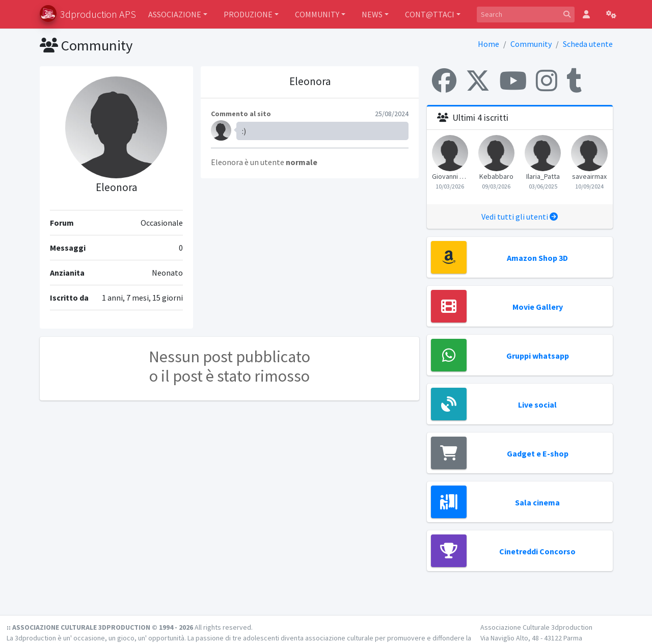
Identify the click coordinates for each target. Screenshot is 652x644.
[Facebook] (444, 81)
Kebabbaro (496, 176)
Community (531, 44)
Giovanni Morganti (450, 176)
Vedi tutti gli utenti (520, 217)
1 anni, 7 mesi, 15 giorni (142, 298)
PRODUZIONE (248, 14)
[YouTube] (513, 81)
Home (488, 44)
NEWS (372, 14)
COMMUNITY (317, 14)
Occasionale (162, 223)
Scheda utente (588, 44)
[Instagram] (547, 81)
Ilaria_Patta (543, 176)
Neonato (167, 273)
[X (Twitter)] (478, 81)
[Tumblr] (574, 81)
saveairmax (589, 176)
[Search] (518, 15)
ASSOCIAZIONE (175, 14)
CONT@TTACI (430, 14)
